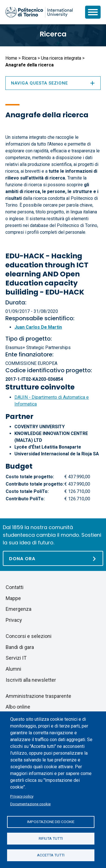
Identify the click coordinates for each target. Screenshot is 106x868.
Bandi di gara (20, 647)
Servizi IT (16, 658)
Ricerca (53, 34)
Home (11, 58)
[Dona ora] (53, 558)
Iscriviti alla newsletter (31, 680)
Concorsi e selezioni (29, 636)
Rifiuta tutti (51, 838)
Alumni (13, 669)
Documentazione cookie (30, 804)
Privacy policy (22, 796)
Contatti (15, 587)
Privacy (14, 620)
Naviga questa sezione (53, 83)
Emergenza (19, 609)
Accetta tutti (51, 855)
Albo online (18, 707)
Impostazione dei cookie (51, 822)
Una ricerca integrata (61, 58)
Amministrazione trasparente (38, 696)
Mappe (13, 598)
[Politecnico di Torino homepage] (39, 12)
